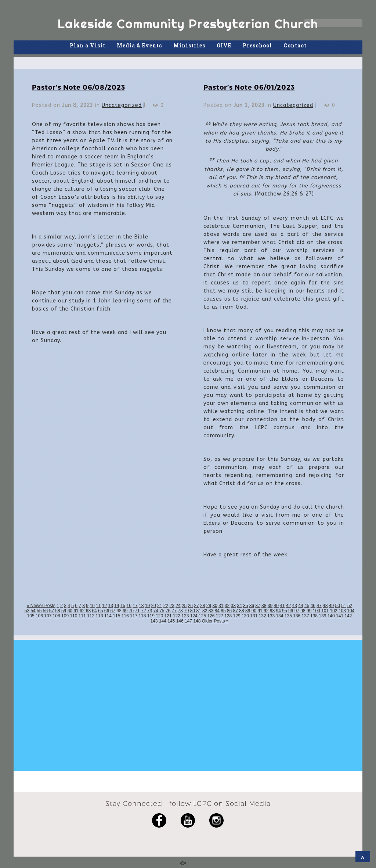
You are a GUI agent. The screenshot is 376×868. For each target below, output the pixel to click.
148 (197, 621)
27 (196, 606)
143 (154, 621)
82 (205, 611)
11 (98, 606)
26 (190, 606)
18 (141, 606)
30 (215, 606)
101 (325, 611)
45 (307, 606)
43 (295, 606)
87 (236, 611)
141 (340, 616)
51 (344, 606)
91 (260, 611)
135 (288, 616)
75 (162, 611)
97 (297, 611)
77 (174, 611)
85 (223, 611)
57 (52, 611)
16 (129, 606)
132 (263, 616)
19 (147, 606)
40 (276, 606)
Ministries (189, 45)
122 (177, 616)
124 (194, 616)
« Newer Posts (41, 606)
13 (110, 606)
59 (64, 611)
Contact (295, 45)
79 (186, 611)
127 (220, 616)
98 (303, 611)
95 (284, 611)
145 (171, 621)
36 (252, 606)
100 (317, 611)
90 (254, 611)
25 (184, 606)
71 (137, 611)
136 (297, 616)
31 (221, 606)
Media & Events (139, 45)
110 (73, 616)
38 (264, 606)
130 (245, 616)
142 (348, 616)
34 (239, 606)
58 (57, 611)
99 (309, 611)
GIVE (224, 45)
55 (39, 611)
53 (27, 611)
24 (178, 606)
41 (282, 606)
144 (163, 621)
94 (279, 611)
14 (117, 606)
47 (319, 606)
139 (322, 616)
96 (291, 611)
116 (125, 616)
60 (70, 611)
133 (271, 616)
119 (151, 616)
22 (166, 606)
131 (254, 616)
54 (33, 611)
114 (108, 616)
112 (91, 616)
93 (272, 611)
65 (100, 611)
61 (76, 611)
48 (325, 606)
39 (270, 606)
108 (57, 616)
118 (142, 616)
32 (227, 606)
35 (245, 606)
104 (351, 611)
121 (168, 616)
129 (237, 616)
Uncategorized (122, 105)
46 (313, 606)
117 (134, 616)
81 (198, 611)
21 (160, 606)
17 (135, 606)
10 (92, 606)
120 (159, 616)
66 (107, 611)
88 (241, 611)
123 (185, 616)
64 (94, 611)
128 (228, 616)
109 (65, 616)
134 (279, 616)
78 (180, 611)
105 (31, 616)
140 (331, 616)
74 (156, 611)
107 (48, 616)
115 (116, 616)
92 (266, 611)
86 (229, 611)
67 (113, 611)
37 (258, 606)
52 (350, 606)
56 (45, 611)
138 (314, 616)
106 (39, 616)
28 (203, 606)
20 (153, 606)
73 (150, 611)
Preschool (257, 45)
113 (100, 616)
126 (211, 616)
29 (209, 606)
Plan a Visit (88, 45)
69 (125, 611)
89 (248, 611)
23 (172, 606)
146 (180, 621)
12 (104, 606)
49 (331, 606)
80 (193, 611)
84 (217, 611)
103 (342, 611)
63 (88, 611)
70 (131, 611)
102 (334, 611)
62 (82, 611)
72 (143, 611)
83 (211, 611)
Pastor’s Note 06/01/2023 (249, 87)
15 (123, 606)
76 (168, 611)
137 (305, 616)
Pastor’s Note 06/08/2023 (79, 87)
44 (301, 606)
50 (338, 606)
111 (82, 616)
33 (233, 606)
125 (202, 616)
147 (188, 621)
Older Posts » (215, 621)
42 (288, 606)
